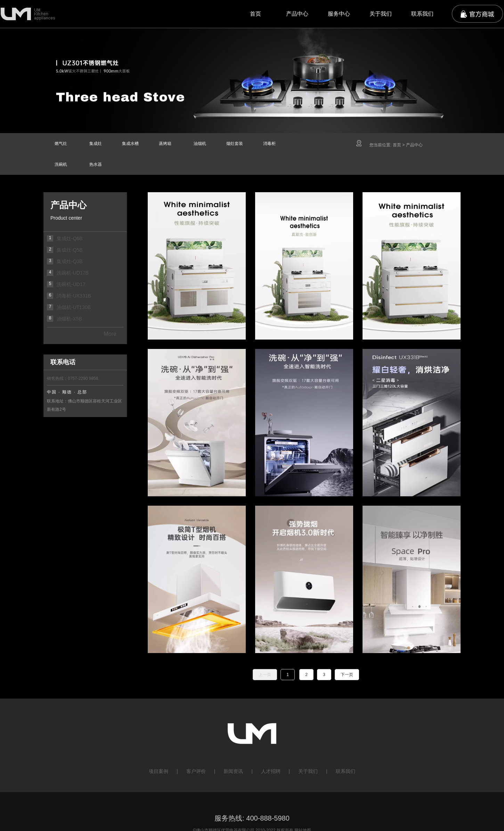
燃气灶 (61, 144)
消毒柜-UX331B (74, 296)
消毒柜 (269, 144)
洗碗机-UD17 (71, 284)
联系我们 (422, 14)
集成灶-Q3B (70, 261)
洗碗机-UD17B (73, 273)
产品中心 (297, 14)
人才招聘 (271, 771)
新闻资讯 (233, 771)
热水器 (96, 164)
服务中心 (339, 14)
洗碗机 (61, 164)
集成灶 (96, 144)
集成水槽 (130, 144)
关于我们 (381, 14)
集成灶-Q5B (70, 250)
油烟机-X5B (69, 319)
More (110, 334)
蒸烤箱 (165, 144)
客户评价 (196, 771)
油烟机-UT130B (74, 307)
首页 (255, 14)
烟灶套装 (235, 144)
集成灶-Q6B (70, 238)
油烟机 (200, 144)
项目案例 (158, 771)
